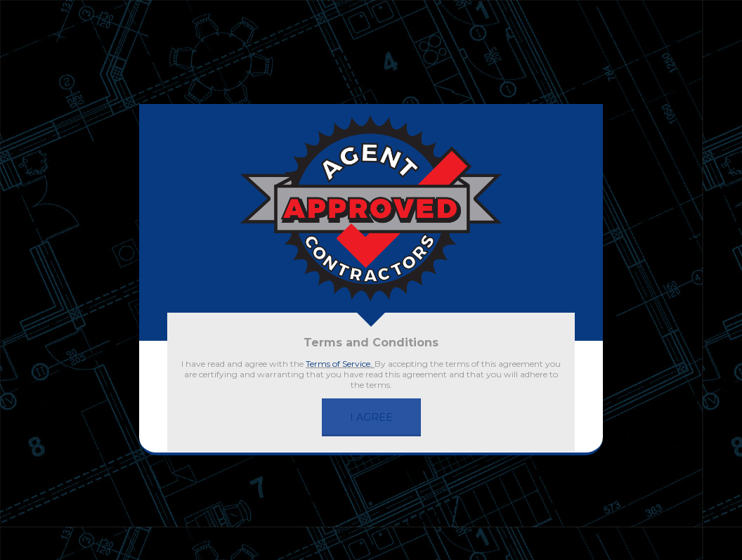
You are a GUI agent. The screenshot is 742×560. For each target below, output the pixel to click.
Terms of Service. (340, 364)
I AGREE (371, 417)
